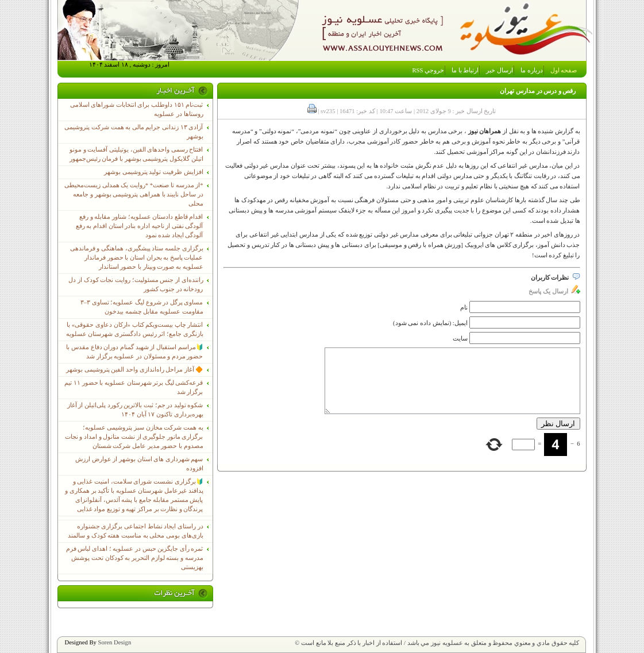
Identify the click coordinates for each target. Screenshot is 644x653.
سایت (460, 339)
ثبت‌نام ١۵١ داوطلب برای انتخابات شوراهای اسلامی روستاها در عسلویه (137, 109)
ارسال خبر (500, 70)
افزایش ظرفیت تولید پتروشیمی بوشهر (154, 172)
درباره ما (532, 70)
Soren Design (115, 642)
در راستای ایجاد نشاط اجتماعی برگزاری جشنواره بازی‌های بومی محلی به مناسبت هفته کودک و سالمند (135, 531)
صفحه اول (564, 70)
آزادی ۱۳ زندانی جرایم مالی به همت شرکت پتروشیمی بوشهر (134, 132)
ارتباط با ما (465, 70)
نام (464, 308)
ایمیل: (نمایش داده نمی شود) (430, 323)
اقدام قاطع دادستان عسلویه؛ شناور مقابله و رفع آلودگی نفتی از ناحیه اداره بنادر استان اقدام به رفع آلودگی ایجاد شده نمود (140, 226)
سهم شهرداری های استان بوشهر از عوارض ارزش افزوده (139, 464)
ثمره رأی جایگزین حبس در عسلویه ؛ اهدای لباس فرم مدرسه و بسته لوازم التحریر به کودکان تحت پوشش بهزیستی (135, 558)
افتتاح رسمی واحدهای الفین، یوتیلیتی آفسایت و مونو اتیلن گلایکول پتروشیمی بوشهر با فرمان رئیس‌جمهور (136, 154)
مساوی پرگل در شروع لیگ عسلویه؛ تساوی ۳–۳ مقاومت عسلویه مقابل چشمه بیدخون (142, 307)
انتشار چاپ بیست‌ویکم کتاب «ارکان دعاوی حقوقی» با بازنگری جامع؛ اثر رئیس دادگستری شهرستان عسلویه (135, 329)
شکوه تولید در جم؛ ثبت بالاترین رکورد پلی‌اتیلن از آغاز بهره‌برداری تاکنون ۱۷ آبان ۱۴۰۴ (135, 410)
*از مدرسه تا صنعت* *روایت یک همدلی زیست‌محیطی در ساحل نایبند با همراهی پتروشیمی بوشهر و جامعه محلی (134, 194)
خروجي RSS (429, 70)
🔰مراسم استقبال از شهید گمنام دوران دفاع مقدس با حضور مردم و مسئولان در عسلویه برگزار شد (134, 352)
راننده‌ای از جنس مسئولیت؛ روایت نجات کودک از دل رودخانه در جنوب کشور (136, 285)
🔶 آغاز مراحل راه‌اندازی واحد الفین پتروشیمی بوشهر (135, 370)
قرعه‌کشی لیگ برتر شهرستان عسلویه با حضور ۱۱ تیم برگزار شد (134, 387)
